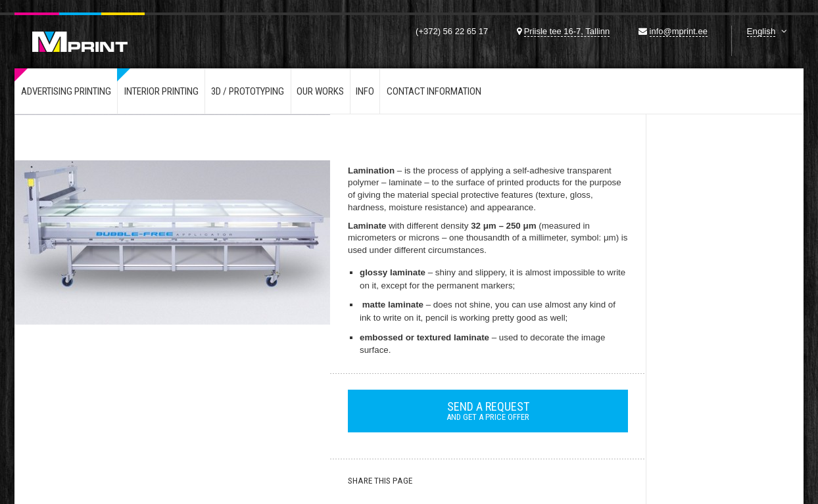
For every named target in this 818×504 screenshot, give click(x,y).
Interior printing (161, 91)
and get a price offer (488, 411)
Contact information (434, 91)
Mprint (80, 32)
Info (365, 91)
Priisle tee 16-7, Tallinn (567, 31)
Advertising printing (66, 91)
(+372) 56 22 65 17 (452, 31)
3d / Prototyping (248, 91)
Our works (320, 91)
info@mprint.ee (679, 31)
